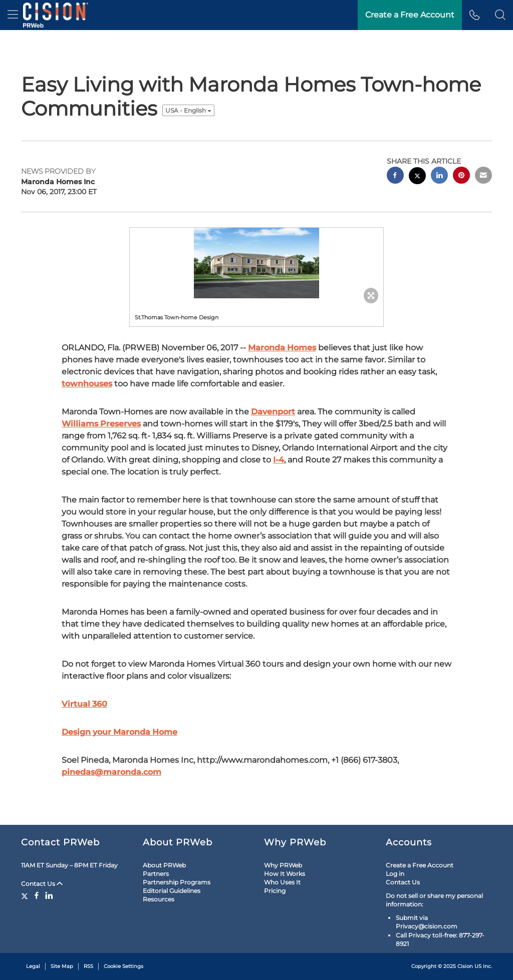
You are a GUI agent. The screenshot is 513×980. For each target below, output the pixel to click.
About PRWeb (164, 865)
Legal (33, 966)
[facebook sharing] (395, 176)
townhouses (87, 384)
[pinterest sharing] (461, 176)
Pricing (275, 891)
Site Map (62, 966)
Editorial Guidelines (172, 891)
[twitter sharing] (417, 177)
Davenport (273, 412)
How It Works (285, 874)
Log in (395, 874)
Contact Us (42, 884)
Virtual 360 (84, 704)
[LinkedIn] (49, 895)
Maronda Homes (282, 348)
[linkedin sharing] (439, 176)
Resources (159, 899)
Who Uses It (282, 882)
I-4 (279, 460)
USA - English (188, 110)
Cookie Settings (123, 966)
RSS (88, 966)
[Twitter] (26, 895)
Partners (156, 874)
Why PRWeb (283, 865)
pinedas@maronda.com (111, 772)
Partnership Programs (177, 882)
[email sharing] (483, 176)
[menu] (13, 15)
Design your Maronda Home (119, 732)
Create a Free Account (420, 865)
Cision (465, 966)
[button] (500, 15)
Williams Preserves (101, 424)
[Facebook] (37, 895)
